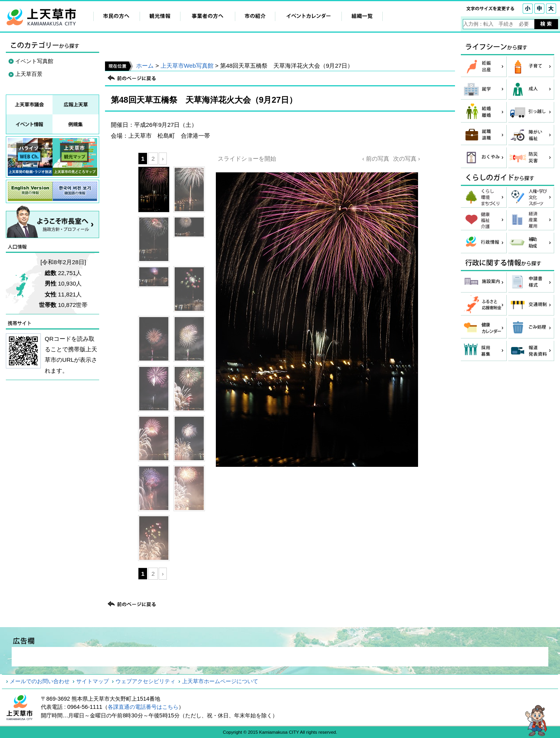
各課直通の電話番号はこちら (143, 707)
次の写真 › (407, 159)
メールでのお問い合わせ (40, 681)
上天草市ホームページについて (220, 681)
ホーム (145, 66)
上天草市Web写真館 (187, 66)
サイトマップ (93, 681)
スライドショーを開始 (247, 159)
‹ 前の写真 (375, 159)
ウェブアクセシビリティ (145, 681)
